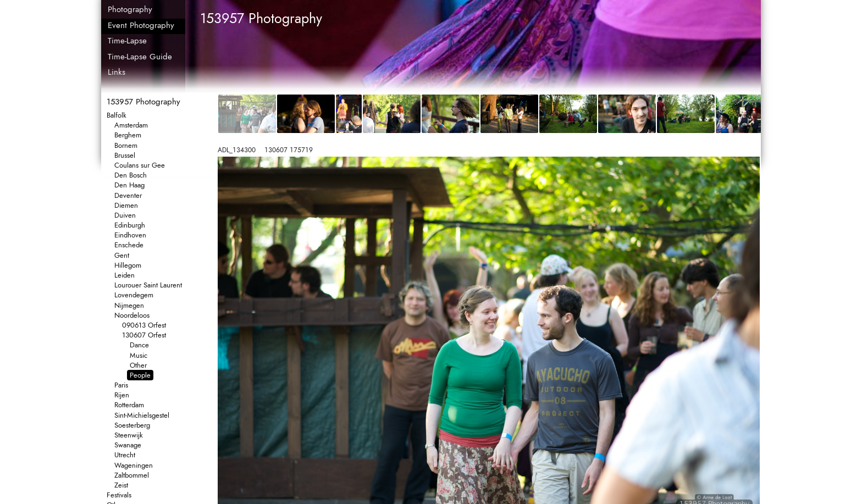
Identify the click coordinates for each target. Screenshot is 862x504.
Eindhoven (130, 235)
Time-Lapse (127, 41)
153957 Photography (143, 102)
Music (139, 355)
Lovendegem (134, 295)
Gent (122, 255)
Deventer (128, 195)
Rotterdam (129, 405)
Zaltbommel (132, 475)
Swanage (128, 445)
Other (138, 365)
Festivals (119, 495)
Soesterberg (132, 425)
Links (117, 72)
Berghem (128, 135)
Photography (130, 9)
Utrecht (125, 455)
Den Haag (129, 185)
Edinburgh (130, 225)
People (140, 375)
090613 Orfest (144, 325)
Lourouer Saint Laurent (148, 285)
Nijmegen (129, 305)
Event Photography (141, 25)
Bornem (126, 145)
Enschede (129, 245)
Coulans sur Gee (140, 165)
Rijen (122, 395)
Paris (121, 385)
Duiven (125, 215)
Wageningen (134, 465)
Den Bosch (131, 175)
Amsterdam (131, 125)
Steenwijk (129, 435)
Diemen (126, 205)
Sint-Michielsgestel (142, 415)
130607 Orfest (144, 335)
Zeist (121, 485)
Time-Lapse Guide (140, 57)
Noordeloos (132, 315)
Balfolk (117, 115)
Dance (139, 345)
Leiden (125, 275)
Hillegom (128, 265)
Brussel (125, 155)
